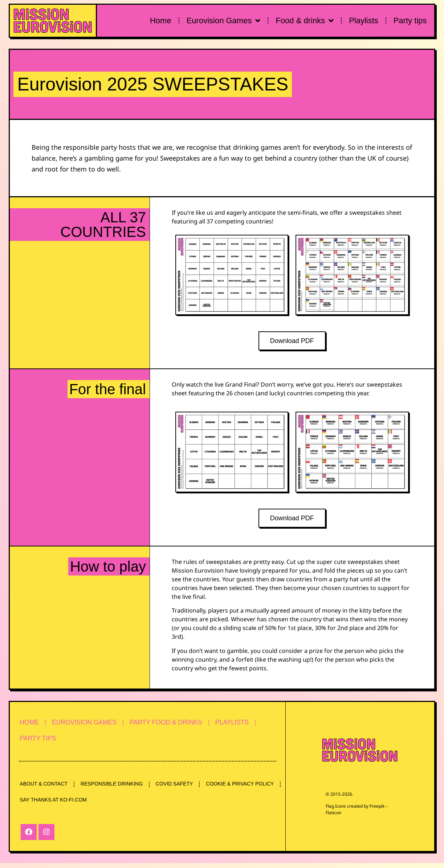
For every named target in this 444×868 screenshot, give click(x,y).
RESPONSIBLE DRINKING (115, 788)
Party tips (410, 21)
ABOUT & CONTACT (45, 788)
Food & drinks (305, 21)
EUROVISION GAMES (89, 724)
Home (161, 21)
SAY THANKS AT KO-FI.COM (137, 804)
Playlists (364, 21)
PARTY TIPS (39, 741)
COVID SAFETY (180, 788)
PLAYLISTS (245, 724)
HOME (30, 724)
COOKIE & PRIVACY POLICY (55, 804)
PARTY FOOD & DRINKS (175, 724)
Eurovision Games (224, 21)
